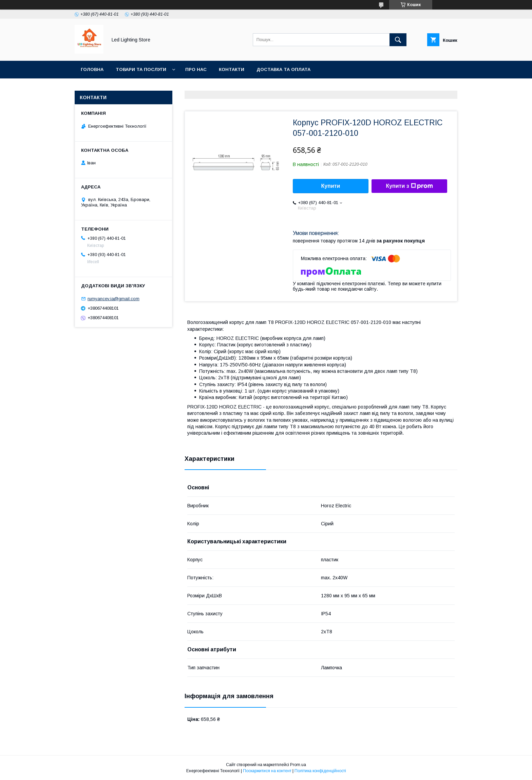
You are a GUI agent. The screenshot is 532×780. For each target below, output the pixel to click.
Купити (331, 186)
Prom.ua (298, 765)
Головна (92, 69)
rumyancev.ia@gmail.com (113, 299)
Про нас (196, 69)
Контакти (232, 69)
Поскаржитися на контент (267, 771)
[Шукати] (398, 40)
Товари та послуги (141, 69)
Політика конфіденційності (320, 771)
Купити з (409, 186)
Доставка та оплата (283, 69)
